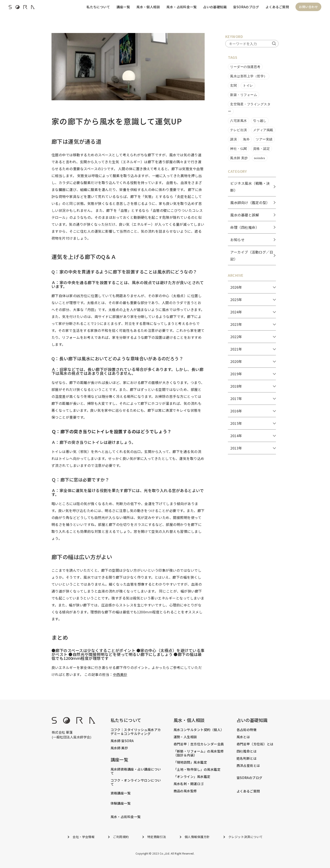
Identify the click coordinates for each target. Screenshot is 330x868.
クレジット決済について (246, 837)
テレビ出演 (238, 130)
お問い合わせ (308, 7)
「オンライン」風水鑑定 (192, 777)
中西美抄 (120, 674)
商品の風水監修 (185, 791)
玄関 (233, 86)
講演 (233, 139)
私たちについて (98, 7)
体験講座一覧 (121, 803)
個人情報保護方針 (197, 837)
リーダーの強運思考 (245, 67)
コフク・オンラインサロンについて (136, 782)
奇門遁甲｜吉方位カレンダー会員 (199, 744)
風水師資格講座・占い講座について (136, 771)
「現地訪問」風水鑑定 (190, 762)
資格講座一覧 (121, 793)
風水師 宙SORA (122, 741)
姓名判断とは (247, 758)
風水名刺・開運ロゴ (189, 784)
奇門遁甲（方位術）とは (255, 744)
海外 (246, 139)
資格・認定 (261, 149)
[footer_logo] (73, 722)
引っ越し (260, 121)
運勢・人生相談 (185, 737)
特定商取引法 (157, 837)
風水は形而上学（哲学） (249, 76)
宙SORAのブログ (246, 7)
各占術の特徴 (247, 730)
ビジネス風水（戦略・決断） (250, 187)
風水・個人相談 (148, 7)
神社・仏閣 (238, 149)
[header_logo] (22, 8)
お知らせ (237, 240)
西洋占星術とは (248, 766)
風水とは (243, 737)
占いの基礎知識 (215, 7)
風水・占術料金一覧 (181, 7)
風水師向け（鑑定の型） (250, 203)
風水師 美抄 (239, 158)
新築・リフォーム (244, 95)
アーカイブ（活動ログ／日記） (252, 255)
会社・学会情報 (84, 837)
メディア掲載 (263, 130)
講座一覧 (123, 7)
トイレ (248, 86)
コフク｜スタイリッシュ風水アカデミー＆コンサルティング (136, 732)
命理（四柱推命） (245, 227)
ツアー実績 (264, 139)
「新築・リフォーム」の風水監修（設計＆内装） (199, 753)
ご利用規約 (121, 837)
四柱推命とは (247, 751)
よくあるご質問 (277, 7)
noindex (260, 158)
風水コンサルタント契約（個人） (199, 730)
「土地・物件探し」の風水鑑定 (197, 769)
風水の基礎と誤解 (245, 215)
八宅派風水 (238, 121)
